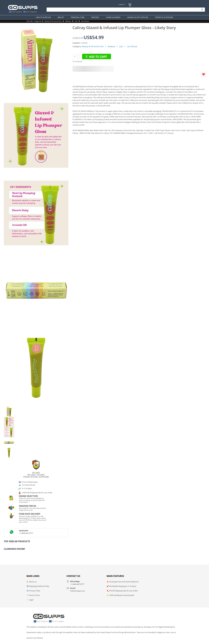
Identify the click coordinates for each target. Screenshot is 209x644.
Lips (76, 21)
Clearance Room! (14, 549)
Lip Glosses (85, 21)
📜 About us (31, 582)
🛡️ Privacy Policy (33, 591)
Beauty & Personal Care (53, 21)
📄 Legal (30, 600)
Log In (121, 4)
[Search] (125, 10)
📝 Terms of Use (33, 595)
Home (29, 21)
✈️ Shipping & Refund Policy (38, 586)
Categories (38, 21)
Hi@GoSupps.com (78, 591)
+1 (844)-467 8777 (26, 533)
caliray (84, 43)
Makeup (68, 21)
